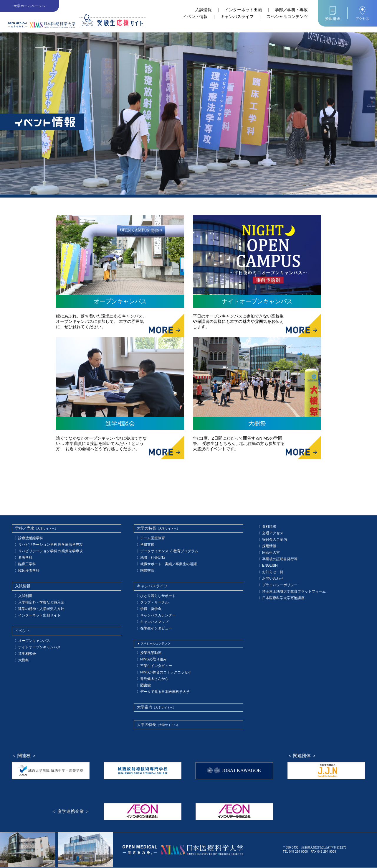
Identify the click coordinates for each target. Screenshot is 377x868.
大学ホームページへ (30, 6)
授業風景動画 (147, 640)
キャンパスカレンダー (153, 605)
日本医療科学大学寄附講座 (278, 588)
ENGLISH (267, 560)
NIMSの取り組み (149, 646)
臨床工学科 (24, 559)
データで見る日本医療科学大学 (159, 674)
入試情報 (204, 10)
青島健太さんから (150, 662)
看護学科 (22, 554)
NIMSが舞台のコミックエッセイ (160, 657)
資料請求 (266, 526)
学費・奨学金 (147, 600)
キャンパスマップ (150, 611)
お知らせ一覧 (269, 565)
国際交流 (144, 565)
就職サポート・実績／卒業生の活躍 (162, 559)
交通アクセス (269, 532)
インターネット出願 (243, 10)
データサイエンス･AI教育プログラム (162, 548)
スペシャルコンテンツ (287, 17)
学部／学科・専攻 (291, 10)
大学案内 (143, 688)
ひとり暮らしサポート (153, 588)
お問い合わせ (269, 571)
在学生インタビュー (151, 616)
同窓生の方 (267, 549)
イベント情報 (195, 17)
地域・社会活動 (148, 554)
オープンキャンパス (29, 629)
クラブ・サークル (150, 594)
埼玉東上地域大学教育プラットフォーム (287, 582)
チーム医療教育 (148, 537)
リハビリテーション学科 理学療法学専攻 (43, 542)
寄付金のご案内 (270, 537)
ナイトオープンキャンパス (34, 634)
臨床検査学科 (25, 565)
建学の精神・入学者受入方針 (35, 600)
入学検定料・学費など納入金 (35, 594)
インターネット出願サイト (34, 605)
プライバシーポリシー (275, 577)
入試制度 (22, 588)
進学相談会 (24, 640)
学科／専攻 (22, 528)
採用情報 (266, 543)
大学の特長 (144, 528)
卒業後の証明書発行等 (275, 554)
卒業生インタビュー (151, 651)
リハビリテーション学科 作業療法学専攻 (43, 548)
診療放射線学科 (27, 537)
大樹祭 (21, 646)
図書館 (143, 668)
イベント (21, 620)
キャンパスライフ (237, 17)
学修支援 (144, 542)
